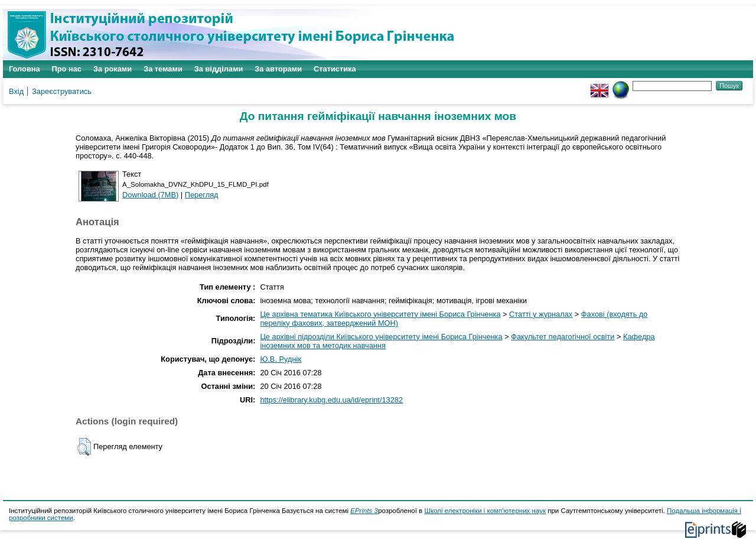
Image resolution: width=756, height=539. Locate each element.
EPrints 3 (364, 511)
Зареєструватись (62, 91)
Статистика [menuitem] (335, 69)
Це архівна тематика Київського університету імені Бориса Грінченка (380, 314)
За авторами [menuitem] (278, 69)
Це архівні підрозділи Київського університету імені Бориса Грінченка (381, 337)
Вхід (16, 91)
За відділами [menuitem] (219, 69)
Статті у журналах (541, 314)
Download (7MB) (150, 195)
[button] (84, 447)
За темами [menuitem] (163, 69)
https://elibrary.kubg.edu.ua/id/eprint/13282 (331, 400)
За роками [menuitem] (113, 69)
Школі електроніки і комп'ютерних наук (485, 511)
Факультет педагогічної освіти (563, 337)
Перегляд (202, 195)
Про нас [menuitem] (67, 69)
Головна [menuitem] (25, 69)
